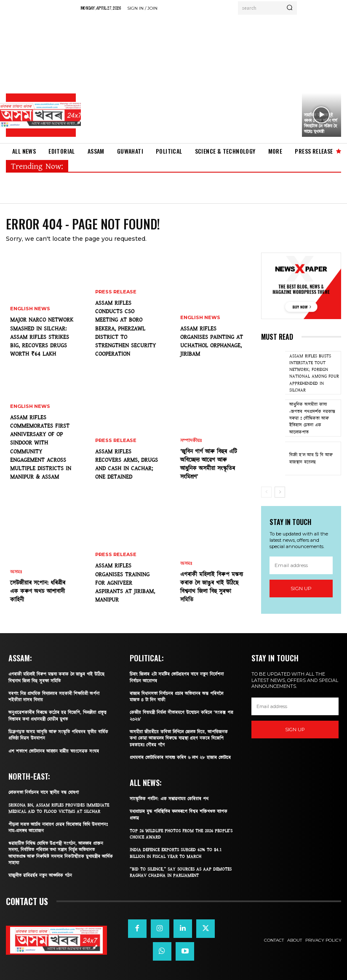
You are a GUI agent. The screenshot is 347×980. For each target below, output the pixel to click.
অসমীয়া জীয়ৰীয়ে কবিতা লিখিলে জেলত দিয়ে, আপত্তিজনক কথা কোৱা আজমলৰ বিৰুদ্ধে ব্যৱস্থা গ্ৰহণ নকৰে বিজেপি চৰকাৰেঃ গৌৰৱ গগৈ (179, 738)
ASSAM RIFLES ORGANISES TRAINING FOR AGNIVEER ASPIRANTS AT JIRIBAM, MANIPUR (125, 583)
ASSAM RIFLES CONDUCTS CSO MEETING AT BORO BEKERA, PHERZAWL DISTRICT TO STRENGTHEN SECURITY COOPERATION (125, 329)
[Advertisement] (189, 78)
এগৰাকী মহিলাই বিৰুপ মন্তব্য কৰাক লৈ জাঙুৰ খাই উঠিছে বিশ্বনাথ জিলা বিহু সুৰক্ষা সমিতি (212, 587)
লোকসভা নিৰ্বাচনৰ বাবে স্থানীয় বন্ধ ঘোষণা (44, 792)
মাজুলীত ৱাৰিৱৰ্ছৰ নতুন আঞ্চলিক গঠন (40, 875)
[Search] (290, 8)
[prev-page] (266, 492)
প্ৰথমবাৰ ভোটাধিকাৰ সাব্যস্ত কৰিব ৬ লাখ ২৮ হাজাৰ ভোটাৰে (180, 758)
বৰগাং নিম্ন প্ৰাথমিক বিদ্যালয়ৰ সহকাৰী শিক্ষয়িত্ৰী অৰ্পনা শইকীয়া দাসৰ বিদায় (54, 697)
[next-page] (280, 492)
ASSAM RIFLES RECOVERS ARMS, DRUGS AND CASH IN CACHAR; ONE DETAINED (127, 465)
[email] (301, 565)
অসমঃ (16, 572)
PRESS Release (116, 292)
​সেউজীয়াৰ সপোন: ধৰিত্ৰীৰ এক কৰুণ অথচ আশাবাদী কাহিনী (38, 591)
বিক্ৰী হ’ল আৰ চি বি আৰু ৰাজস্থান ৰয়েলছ (311, 458)
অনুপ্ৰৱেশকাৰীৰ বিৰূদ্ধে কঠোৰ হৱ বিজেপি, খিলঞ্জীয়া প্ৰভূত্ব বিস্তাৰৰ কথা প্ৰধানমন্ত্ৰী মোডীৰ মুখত (57, 716)
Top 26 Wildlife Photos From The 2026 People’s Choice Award (181, 834)
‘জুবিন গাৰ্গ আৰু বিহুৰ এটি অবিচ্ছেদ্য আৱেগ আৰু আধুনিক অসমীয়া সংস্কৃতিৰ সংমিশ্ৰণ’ (209, 465)
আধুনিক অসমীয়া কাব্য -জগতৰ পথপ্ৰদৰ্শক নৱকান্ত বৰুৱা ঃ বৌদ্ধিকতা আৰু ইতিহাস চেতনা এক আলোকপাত (312, 418)
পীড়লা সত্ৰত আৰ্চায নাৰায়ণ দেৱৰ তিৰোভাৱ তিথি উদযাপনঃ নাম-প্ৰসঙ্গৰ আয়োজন (58, 828)
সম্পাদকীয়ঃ (191, 441)
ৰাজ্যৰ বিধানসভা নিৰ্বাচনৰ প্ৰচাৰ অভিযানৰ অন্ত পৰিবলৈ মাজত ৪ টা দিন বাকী (176, 697)
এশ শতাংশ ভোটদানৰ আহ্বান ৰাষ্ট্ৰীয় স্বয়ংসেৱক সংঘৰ (54, 751)
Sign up (301, 588)
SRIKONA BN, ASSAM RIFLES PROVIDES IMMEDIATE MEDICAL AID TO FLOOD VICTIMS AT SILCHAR (59, 808)
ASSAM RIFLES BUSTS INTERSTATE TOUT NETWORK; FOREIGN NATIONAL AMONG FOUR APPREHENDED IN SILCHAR (314, 373)
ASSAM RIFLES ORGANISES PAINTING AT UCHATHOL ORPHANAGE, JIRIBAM (212, 342)
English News (30, 309)
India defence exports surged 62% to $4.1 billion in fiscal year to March (176, 853)
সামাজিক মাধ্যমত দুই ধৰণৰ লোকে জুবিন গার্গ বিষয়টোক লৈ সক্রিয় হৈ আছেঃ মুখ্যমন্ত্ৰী (321, 124)
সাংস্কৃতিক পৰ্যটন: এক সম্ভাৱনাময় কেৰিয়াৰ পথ (169, 799)
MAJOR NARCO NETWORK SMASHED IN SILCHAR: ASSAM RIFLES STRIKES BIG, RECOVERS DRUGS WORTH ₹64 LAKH (42, 337)
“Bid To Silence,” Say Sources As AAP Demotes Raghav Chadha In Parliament (181, 872)
